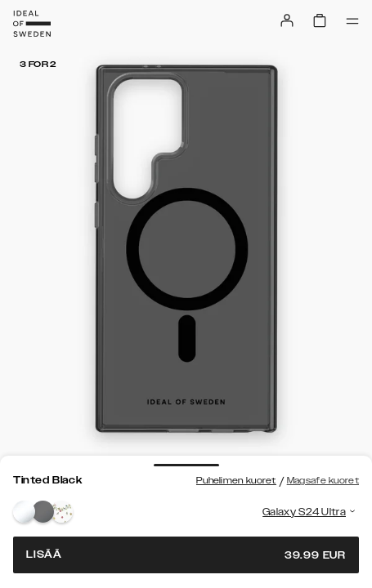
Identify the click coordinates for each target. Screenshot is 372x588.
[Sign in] (287, 20)
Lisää (186, 555)
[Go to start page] (32, 24)
